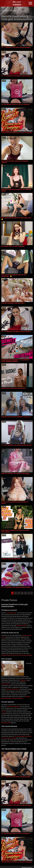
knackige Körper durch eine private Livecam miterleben (17, 655)
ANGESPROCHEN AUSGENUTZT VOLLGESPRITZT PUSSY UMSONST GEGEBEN (16, 361)
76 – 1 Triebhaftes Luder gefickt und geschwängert (16, 47)
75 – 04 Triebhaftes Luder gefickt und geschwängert (16, 76)
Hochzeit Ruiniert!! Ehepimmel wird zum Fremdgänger (17, 133)
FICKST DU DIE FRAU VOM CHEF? (11, 559)
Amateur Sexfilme (22, 626)
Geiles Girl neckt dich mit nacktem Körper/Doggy (15, 474)
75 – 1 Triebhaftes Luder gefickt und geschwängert (16, 331)
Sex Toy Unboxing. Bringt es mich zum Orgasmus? (16, 104)
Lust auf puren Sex (11, 613)
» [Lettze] (32, 593)
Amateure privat (6, 723)
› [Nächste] (28, 593)
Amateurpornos (6, 684)
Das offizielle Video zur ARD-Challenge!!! (13, 246)
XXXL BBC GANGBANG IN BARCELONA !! (13, 303)
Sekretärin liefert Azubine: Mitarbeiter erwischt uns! (16, 417)
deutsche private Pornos (13, 689)
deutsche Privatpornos (13, 706)
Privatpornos (23, 680)
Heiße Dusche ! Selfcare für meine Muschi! (14, 388)
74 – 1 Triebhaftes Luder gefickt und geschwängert (16, 587)
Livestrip (4, 712)
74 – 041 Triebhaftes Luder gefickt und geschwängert (17, 445)
